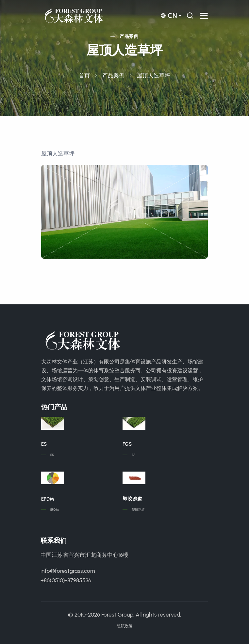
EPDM (48, 499)
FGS (127, 444)
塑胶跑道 (132, 499)
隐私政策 (124, 626)
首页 (84, 75)
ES (44, 444)
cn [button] (169, 16)
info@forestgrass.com (68, 571)
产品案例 (129, 36)
